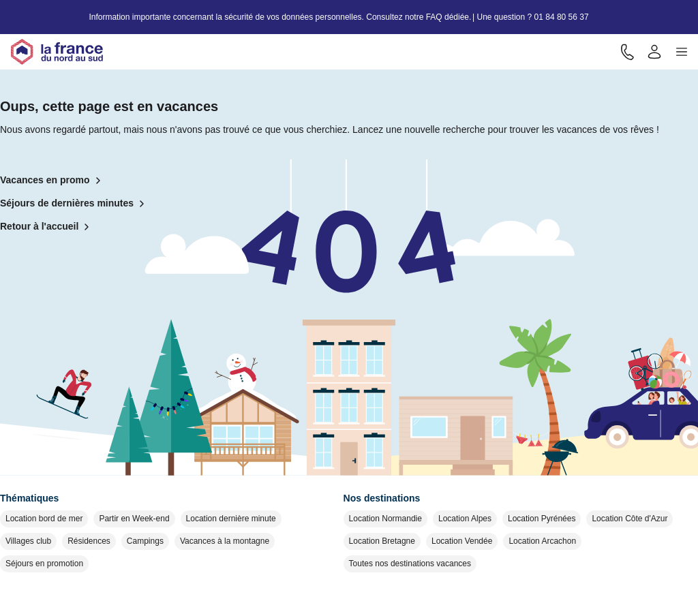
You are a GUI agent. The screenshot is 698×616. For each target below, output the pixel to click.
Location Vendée (462, 541)
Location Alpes (465, 519)
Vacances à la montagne (225, 541)
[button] (682, 52)
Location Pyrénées (542, 519)
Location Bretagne (382, 541)
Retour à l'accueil (47, 227)
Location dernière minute (231, 519)
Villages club (28, 541)
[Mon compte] (654, 52)
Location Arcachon (542, 541)
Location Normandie (385, 519)
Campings (145, 541)
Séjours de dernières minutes (75, 204)
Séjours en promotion (44, 564)
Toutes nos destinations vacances (410, 564)
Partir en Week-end (134, 519)
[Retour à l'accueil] (57, 52)
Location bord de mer (44, 519)
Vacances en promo (53, 181)
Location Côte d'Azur (629, 519)
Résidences (89, 541)
